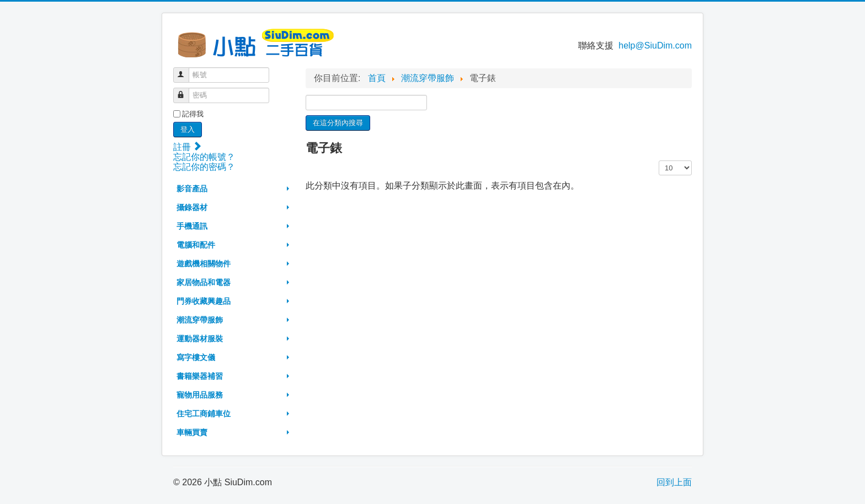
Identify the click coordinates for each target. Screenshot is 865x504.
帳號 (186, 70)
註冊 (187, 147)
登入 (188, 129)
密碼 (186, 91)
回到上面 (674, 482)
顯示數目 (659, 161)
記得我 (193, 114)
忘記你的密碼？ (204, 167)
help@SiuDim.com (655, 45)
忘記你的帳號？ (204, 157)
